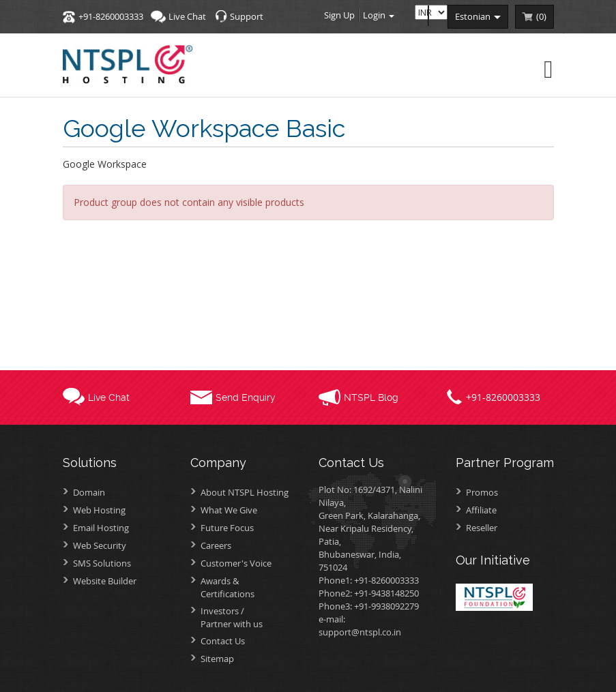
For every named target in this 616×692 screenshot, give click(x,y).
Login (379, 15)
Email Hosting (101, 528)
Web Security (100, 545)
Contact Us (223, 641)
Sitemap (217, 659)
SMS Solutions (102, 563)
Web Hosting (99, 510)
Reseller (482, 528)
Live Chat (187, 16)
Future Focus (227, 528)
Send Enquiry (246, 397)
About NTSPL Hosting (245, 492)
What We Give (229, 510)
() (541, 16)
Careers (216, 545)
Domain (89, 492)
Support (247, 16)
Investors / (249, 617)
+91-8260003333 (111, 16)
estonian (478, 16)
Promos (482, 492)
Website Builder (105, 581)
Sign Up (339, 15)
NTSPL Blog (371, 397)
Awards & (249, 587)
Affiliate (481, 510)
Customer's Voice (236, 563)
